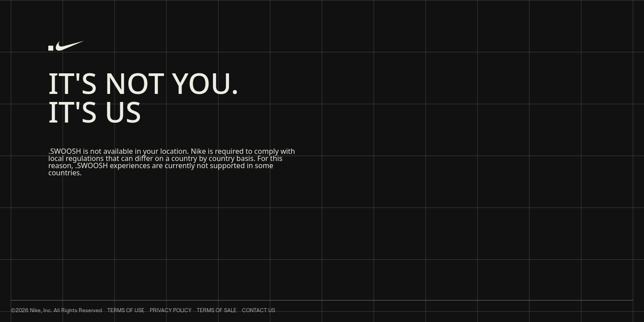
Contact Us (258, 310)
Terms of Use (126, 310)
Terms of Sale (217, 310)
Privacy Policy (171, 310)
